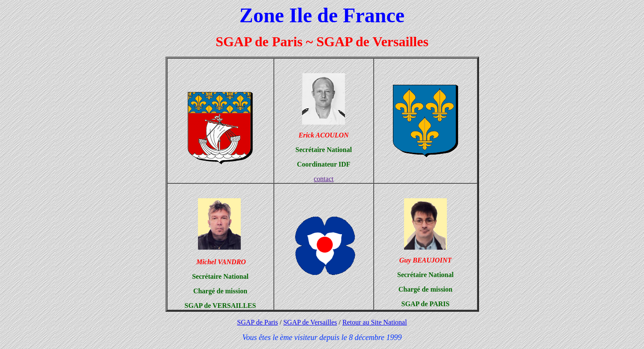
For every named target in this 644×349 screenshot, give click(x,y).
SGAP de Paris (257, 322)
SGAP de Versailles (310, 322)
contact (323, 179)
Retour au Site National (375, 322)
